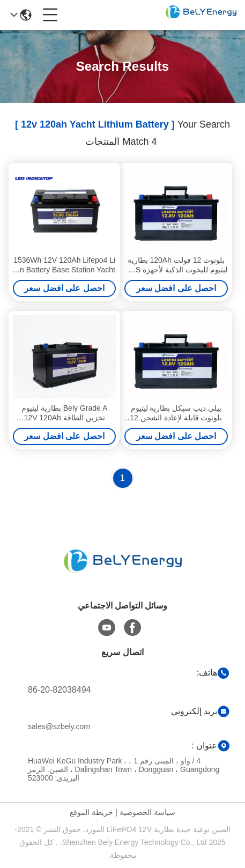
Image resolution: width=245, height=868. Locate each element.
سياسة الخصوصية (147, 812)
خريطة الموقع (91, 812)
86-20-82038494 (59, 690)
